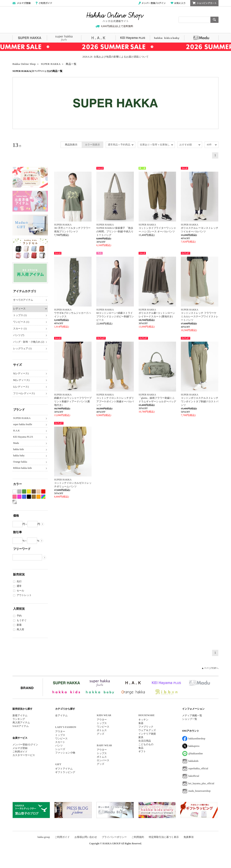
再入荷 (20, 629)
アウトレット (24, 595)
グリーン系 (24, 492)
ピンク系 (15, 497)
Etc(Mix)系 (43, 497)
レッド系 (43, 492)
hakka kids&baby (167, 38)
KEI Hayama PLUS (133, 38)
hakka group (44, 837)
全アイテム (61, 715)
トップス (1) (20, 315)
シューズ (60, 749)
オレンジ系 (38, 497)
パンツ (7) (19, 335)
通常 (19, 586)
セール (20, 591)
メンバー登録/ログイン (152, 3)
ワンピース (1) (21, 322)
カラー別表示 (92, 145)
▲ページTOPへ (210, 668)
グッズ (101, 734)
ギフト (142, 751)
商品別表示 (71, 145)
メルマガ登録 (20, 748)
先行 (19, 581)
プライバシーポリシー (114, 837)
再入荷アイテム (21, 723)
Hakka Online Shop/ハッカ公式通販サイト (115, 17)
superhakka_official (198, 768)
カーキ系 (34, 497)
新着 (19, 625)
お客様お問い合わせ (86, 837)
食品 (141, 748)
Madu (201, 38)
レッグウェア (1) (22, 348)
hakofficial (194, 776)
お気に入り (178, 3)
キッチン (143, 720)
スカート (60, 742)
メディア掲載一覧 (192, 715)
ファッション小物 (65, 753)
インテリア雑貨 (147, 734)
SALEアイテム (21, 726)
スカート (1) (20, 329)
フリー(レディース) (24, 393)
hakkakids (193, 761)
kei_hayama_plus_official (201, 783)
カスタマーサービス (24, 755)
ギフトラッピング (65, 772)
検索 (214, 20)
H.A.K (98, 38)
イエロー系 (29, 492)
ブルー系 (24, 497)
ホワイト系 (15, 492)
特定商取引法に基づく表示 (164, 837)
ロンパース (103, 760)
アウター (60, 731)
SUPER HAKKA (30, 38)
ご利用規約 (138, 837)
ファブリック (146, 727)
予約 (19, 616)
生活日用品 (145, 741)
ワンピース (61, 739)
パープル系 (19, 497)
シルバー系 (15, 502)
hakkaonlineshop (197, 739)
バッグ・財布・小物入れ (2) (29, 342)
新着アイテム (20, 715)
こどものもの (146, 744)
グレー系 (19, 492)
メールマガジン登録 (22, 3)
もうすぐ (22, 620)
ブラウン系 (34, 492)
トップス (60, 735)
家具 (141, 737)
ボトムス (102, 730)
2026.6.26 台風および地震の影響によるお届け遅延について (115, 57)
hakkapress (194, 746)
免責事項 (189, 837)
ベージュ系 (38, 492)
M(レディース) (21, 380)
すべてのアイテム (23, 300)
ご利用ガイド (44, 3)
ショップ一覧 (190, 719)
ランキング (19, 719)
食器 (141, 723)
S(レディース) (21, 373)
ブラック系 (29, 497)
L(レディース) (21, 387)
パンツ (59, 746)
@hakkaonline (196, 753)
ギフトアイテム (64, 769)
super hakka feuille (64, 38)
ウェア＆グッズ (147, 730)
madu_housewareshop (199, 791)
